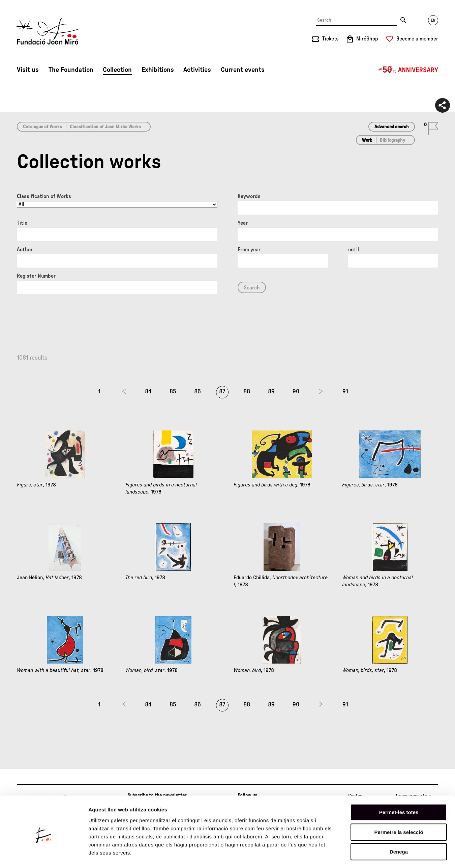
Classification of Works (44, 196)
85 (173, 392)
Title (22, 223)
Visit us (28, 70)
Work (367, 140)
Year (243, 223)
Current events (243, 70)
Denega (399, 825)
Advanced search (392, 127)
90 (296, 392)
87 (222, 392)
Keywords (249, 196)
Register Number (36, 276)
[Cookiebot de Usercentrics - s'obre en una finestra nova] (44, 855)
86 (198, 392)
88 (247, 392)
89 (271, 392)
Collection (117, 70)
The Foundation (71, 70)
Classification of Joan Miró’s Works (105, 127)
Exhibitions (158, 70)
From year (249, 250)
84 (148, 392)
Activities (197, 70)
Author (25, 250)
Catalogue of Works (42, 127)
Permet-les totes (399, 786)
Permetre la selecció (399, 805)
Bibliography (392, 140)
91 (345, 392)
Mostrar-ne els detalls (388, 855)
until (354, 250)
